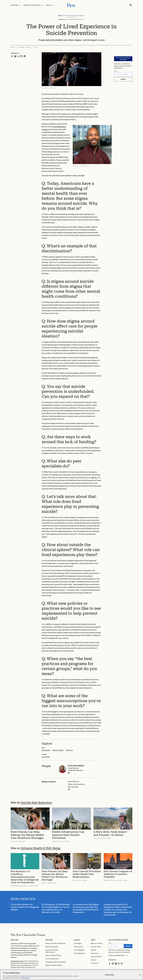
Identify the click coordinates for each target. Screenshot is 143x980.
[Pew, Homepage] (71, 5)
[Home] (28, 935)
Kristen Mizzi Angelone (76, 765)
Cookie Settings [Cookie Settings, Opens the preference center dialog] (109, 975)
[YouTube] (122, 964)
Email (115, 71)
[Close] (140, 975)
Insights (77, 940)
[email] (69, 773)
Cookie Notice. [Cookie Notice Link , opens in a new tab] (25, 978)
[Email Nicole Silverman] (69, 789)
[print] (25, 56)
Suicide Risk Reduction (36, 803)
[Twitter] (119, 964)
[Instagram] (113, 964)
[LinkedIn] (116, 964)
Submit (123, 79)
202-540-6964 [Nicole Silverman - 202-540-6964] (73, 787)
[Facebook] (110, 964)
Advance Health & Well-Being (41, 848)
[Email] (123, 74)
